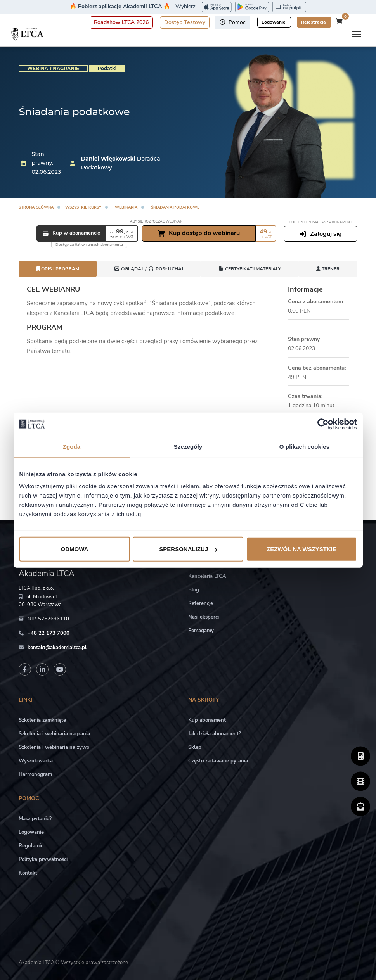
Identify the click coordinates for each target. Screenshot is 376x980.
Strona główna (36, 207)
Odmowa (75, 549)
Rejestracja (314, 22)
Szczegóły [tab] (188, 446)
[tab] (149, 269)
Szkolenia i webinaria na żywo (54, 747)
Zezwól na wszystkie (301, 549)
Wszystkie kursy (83, 207)
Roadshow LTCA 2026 (121, 22)
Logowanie (274, 22)
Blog (194, 590)
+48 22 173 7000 (49, 633)
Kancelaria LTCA (207, 576)
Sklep (195, 747)
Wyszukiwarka (36, 761)
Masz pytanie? (35, 819)
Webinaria (126, 207)
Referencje (201, 603)
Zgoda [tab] (72, 446)
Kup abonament (207, 720)
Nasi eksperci (204, 617)
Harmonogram (35, 774)
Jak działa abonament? (215, 734)
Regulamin (31, 846)
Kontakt (28, 873)
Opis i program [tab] (58, 269)
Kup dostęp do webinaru (199, 233)
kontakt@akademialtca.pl (57, 648)
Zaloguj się (321, 234)
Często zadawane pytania (218, 761)
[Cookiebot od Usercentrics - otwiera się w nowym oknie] (323, 424)
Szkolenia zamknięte (42, 720)
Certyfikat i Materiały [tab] (250, 269)
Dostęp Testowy (185, 22)
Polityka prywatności (43, 859)
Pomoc (232, 22)
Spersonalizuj (188, 549)
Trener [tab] (328, 269)
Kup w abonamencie (71, 233)
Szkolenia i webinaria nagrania (54, 734)
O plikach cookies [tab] (304, 446)
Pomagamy (201, 631)
